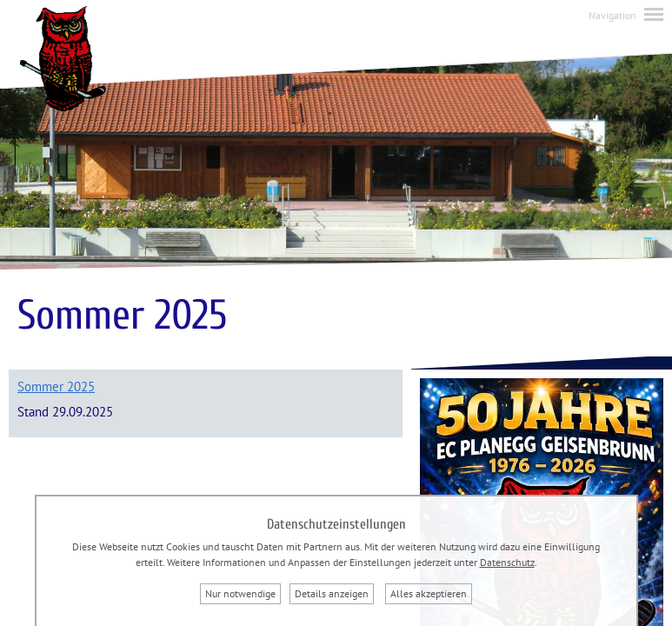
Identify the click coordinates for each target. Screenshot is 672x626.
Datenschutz (507, 562)
